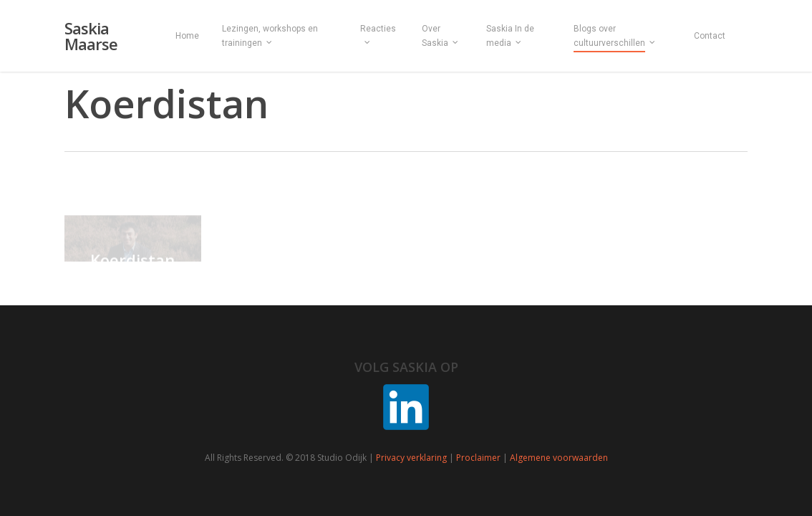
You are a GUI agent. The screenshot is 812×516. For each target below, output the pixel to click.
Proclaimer (478, 458)
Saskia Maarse (91, 36)
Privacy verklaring (411, 458)
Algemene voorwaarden (559, 458)
